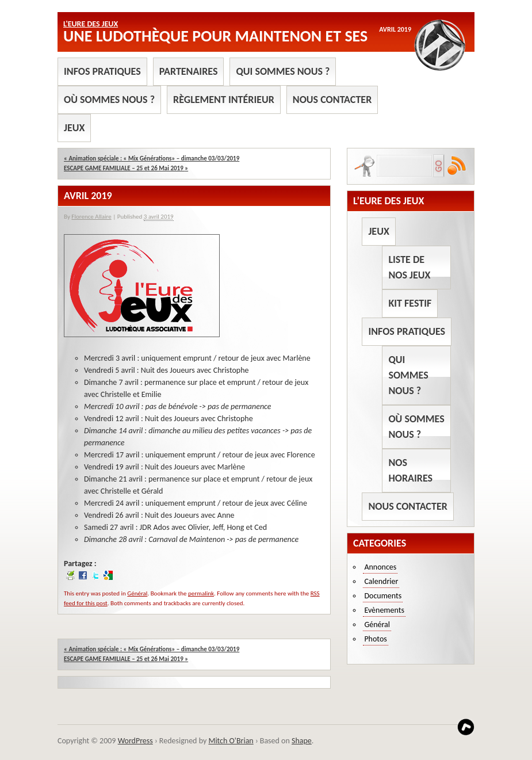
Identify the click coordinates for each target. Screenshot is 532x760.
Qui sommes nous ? (283, 71)
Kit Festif (410, 303)
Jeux (74, 128)
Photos (375, 639)
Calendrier (381, 581)
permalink (201, 593)
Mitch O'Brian (231, 741)
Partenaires (189, 71)
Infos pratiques (102, 71)
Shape (302, 741)
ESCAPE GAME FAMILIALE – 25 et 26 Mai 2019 (126, 168)
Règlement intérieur (224, 100)
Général (137, 593)
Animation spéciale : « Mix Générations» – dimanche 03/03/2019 (152, 159)
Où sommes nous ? (109, 100)
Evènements (384, 610)
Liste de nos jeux (409, 267)
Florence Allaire (91, 217)
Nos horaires (410, 470)
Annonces (380, 567)
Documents (383, 596)
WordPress (135, 741)
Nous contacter (332, 100)
